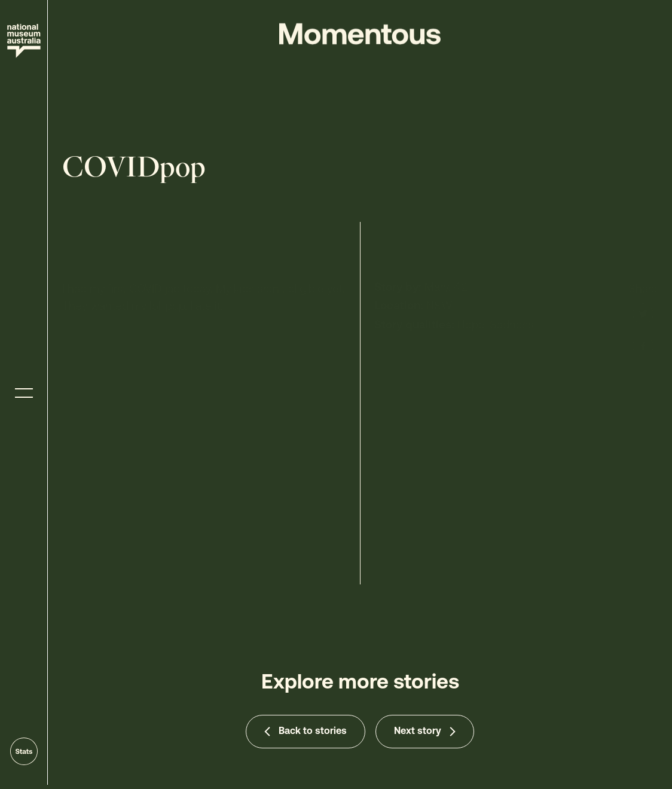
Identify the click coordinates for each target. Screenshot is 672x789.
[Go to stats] (24, 751)
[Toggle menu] (24, 393)
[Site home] (24, 41)
